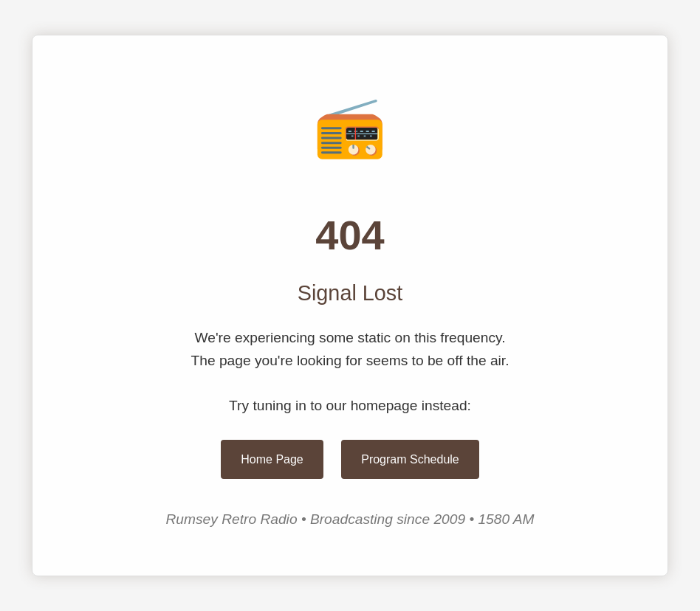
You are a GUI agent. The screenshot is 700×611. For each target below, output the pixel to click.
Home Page (272, 459)
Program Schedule (410, 459)
